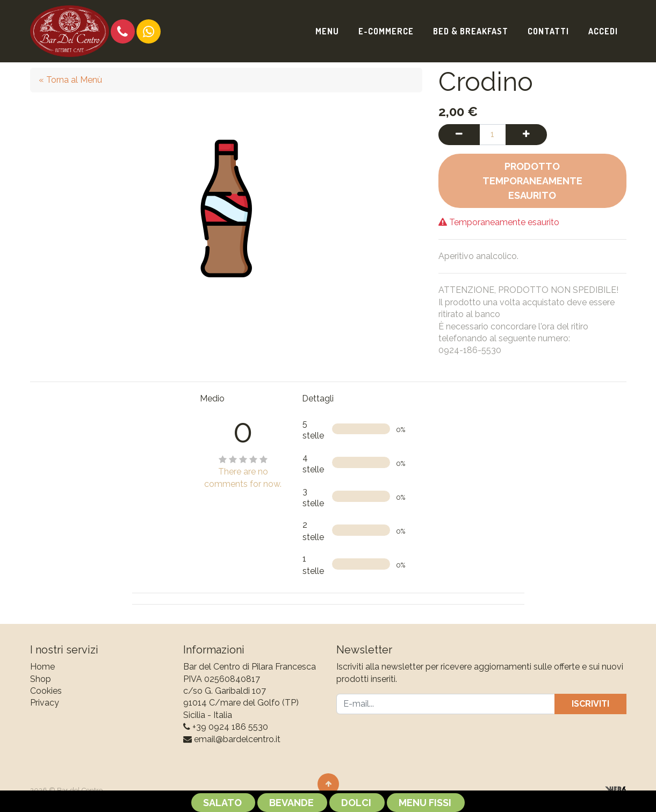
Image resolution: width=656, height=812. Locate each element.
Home (42, 667)
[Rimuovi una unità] (459, 134)
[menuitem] (327, 31)
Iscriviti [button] (590, 704)
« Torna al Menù (70, 80)
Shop (41, 679)
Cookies (46, 691)
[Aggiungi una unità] (526, 134)
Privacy (45, 703)
